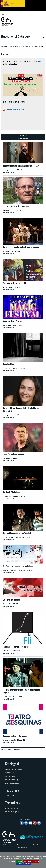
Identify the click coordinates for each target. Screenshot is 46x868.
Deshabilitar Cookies (31, 861)
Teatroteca (12, 790)
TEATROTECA (10, 796)
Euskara (40, 14)
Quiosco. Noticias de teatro (17, 47)
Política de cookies (23, 864)
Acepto (19, 861)
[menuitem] (41, 14)
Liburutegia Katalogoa (13, 783)
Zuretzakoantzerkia (12, 808)
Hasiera (4, 47)
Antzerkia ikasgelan (12, 812)
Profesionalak (10, 776)
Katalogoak (12, 764)
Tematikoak (13, 803)
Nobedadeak (10, 773)
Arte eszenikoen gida (13, 780)
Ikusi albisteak (7, 172)
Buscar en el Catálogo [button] (16, 37)
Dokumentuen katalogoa (14, 769)
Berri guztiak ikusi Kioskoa (10, 749)
